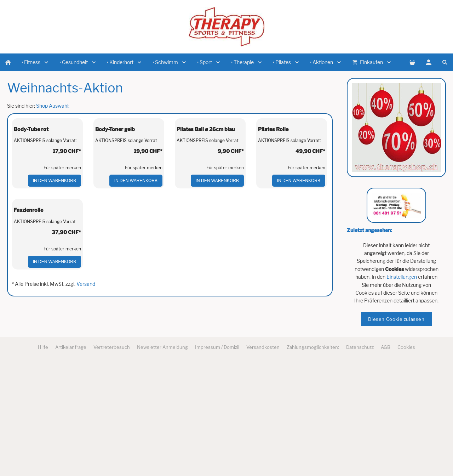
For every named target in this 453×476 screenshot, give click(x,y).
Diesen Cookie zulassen (396, 319)
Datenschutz (360, 459)
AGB (386, 459)
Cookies (406, 459)
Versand (86, 418)
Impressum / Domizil (217, 459)
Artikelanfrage (71, 459)
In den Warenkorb (55, 248)
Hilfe (43, 459)
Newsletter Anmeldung (162, 459)
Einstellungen (402, 277)
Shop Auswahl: (53, 106)
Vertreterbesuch (112, 459)
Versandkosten (263, 459)
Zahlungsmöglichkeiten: (313, 459)
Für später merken (62, 235)
